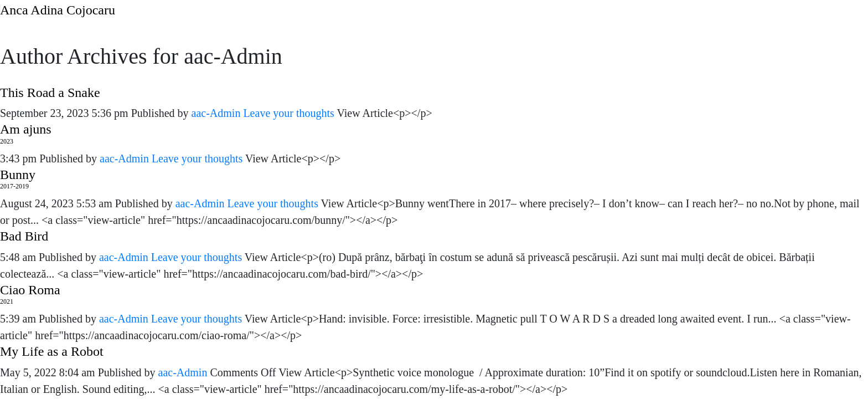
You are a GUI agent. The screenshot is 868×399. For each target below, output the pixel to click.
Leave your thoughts (288, 113)
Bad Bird (24, 236)
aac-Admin (216, 113)
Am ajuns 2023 (26, 134)
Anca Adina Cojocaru (58, 10)
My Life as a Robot (52, 351)
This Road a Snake (50, 93)
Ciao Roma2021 (30, 294)
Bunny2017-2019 (18, 179)
